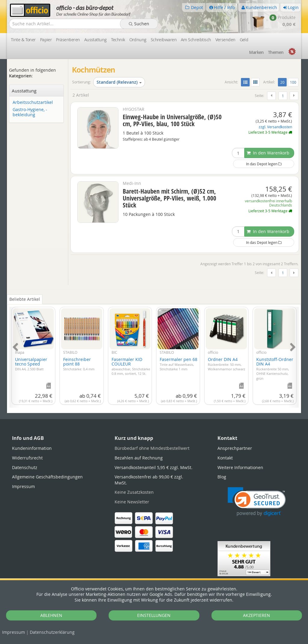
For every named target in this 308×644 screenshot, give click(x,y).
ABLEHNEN (51, 615)
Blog (222, 477)
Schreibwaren (164, 40)
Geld (244, 40)
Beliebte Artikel (25, 299)
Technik (118, 40)
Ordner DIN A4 (226, 364)
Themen (276, 52)
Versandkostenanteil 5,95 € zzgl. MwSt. (154, 467)
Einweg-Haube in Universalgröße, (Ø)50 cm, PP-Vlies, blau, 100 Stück (172, 120)
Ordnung (138, 40)
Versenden (225, 40)
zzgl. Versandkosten (275, 127)
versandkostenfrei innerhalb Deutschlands (268, 203)
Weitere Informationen (240, 467)
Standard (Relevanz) (119, 82)
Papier (46, 40)
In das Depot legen (264, 164)
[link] (257, 502)
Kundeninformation (32, 448)
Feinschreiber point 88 (79, 364)
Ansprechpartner (235, 448)
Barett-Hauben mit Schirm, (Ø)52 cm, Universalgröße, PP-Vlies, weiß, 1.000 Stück (169, 198)
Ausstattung (95, 40)
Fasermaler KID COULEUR (131, 366)
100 (293, 82)
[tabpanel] (154, 354)
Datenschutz (52, 632)
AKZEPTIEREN (257, 615)
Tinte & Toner (23, 40)
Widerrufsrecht (27, 458)
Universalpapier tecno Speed (31, 364)
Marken (256, 52)
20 (283, 82)
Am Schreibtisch (196, 40)
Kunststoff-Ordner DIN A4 (275, 369)
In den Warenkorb (268, 153)
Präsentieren (68, 40)
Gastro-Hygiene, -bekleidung (30, 112)
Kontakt (225, 458)
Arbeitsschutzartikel (33, 103)
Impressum (14, 632)
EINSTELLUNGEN (154, 615)
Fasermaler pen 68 (179, 364)
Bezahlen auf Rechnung (139, 458)
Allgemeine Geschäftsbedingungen (47, 477)
